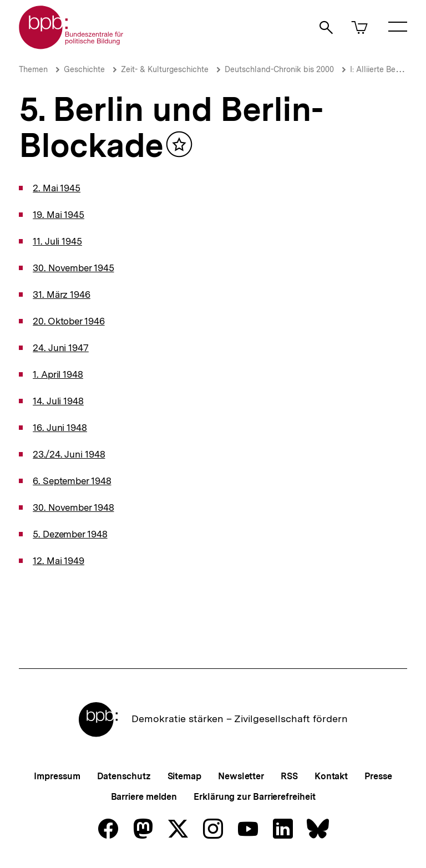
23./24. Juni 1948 (69, 454)
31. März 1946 (62, 295)
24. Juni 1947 (61, 348)
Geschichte (84, 69)
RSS (289, 776)
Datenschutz (124, 776)
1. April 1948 (58, 374)
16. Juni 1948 (60, 428)
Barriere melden (144, 797)
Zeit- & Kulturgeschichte (165, 69)
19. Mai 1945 (59, 215)
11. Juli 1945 (57, 241)
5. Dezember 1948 (70, 534)
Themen (33, 69)
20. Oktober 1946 (69, 321)
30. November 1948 (73, 507)
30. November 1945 (73, 268)
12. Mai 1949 (59, 561)
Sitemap (184, 776)
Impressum (57, 776)
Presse (378, 776)
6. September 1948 (72, 481)
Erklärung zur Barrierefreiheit (254, 797)
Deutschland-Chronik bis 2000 (279, 69)
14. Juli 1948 (58, 401)
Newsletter (241, 776)
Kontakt (331, 776)
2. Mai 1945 (57, 188)
